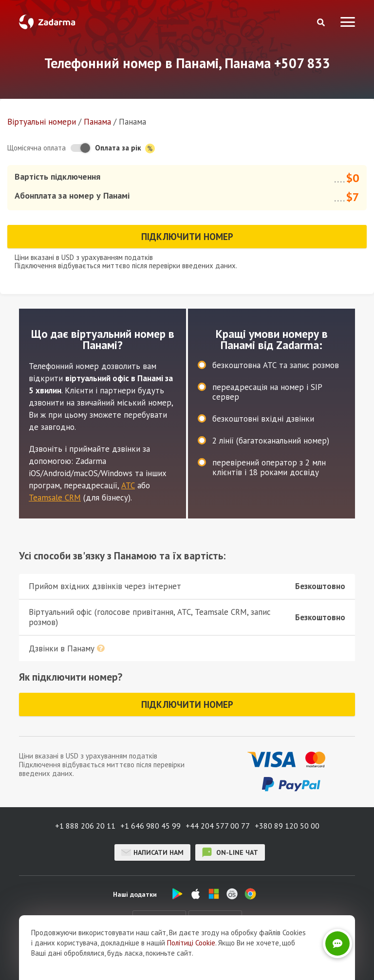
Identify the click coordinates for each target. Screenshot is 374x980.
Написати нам (152, 852)
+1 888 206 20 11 (85, 826)
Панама (97, 122)
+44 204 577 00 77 (218, 826)
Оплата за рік (125, 148)
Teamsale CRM (55, 498)
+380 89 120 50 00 (287, 826)
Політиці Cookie (191, 965)
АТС (128, 485)
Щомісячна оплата (37, 148)
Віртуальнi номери (42, 122)
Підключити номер (187, 237)
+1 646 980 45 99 (150, 826)
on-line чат (230, 852)
